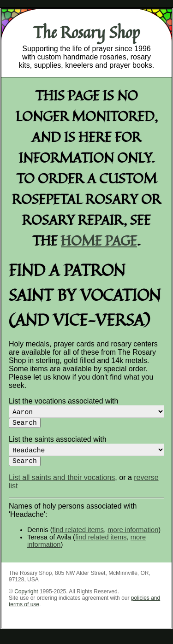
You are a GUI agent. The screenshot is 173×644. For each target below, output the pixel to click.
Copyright (26, 599)
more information (133, 537)
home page (99, 240)
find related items (78, 537)
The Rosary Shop (86, 32)
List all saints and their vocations (62, 485)
